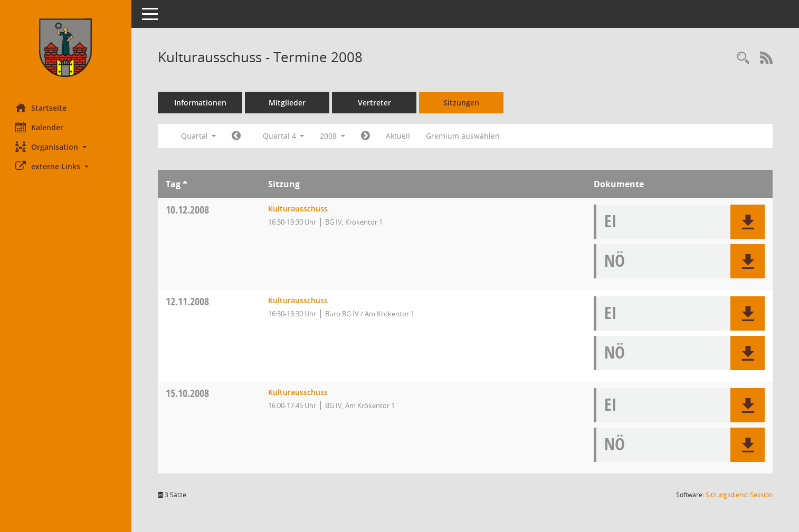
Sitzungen (462, 103)
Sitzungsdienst (739, 495)
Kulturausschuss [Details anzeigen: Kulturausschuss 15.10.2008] (298, 392)
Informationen (201, 103)
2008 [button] (333, 136)
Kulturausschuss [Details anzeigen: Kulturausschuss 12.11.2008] (298, 300)
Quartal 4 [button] (284, 136)
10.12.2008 (188, 210)
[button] (66, 147)
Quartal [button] (199, 136)
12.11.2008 (188, 301)
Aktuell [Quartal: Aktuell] (398, 136)
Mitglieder (288, 103)
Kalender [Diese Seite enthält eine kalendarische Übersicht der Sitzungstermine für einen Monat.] (40, 127)
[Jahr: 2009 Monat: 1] (366, 136)
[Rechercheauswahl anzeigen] (743, 58)
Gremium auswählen (463, 136)
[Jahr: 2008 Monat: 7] (237, 136)
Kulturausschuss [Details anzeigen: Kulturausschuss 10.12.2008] (298, 209)
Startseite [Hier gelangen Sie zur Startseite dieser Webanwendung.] (41, 108)
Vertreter (375, 103)
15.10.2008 (188, 393)
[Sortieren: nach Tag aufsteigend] (186, 184)
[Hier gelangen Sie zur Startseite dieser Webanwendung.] (66, 48)
